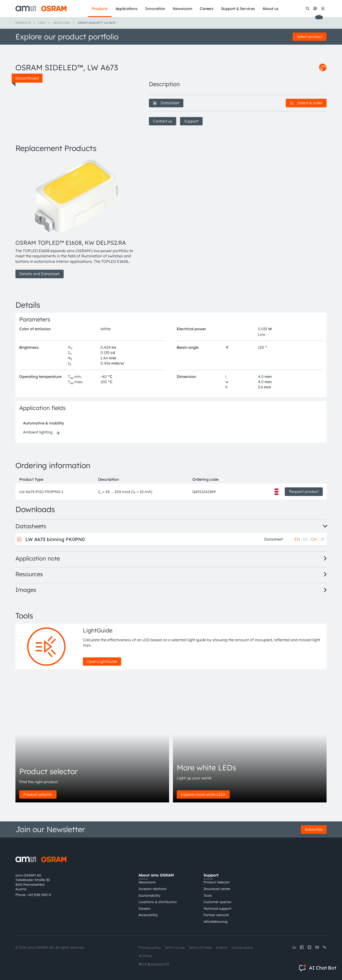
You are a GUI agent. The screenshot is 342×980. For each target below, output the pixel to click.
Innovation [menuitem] (155, 9)
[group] (76, 218)
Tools (208, 895)
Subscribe (314, 829)
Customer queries (217, 902)
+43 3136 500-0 (39, 895)
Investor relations (152, 889)
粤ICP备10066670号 (154, 964)
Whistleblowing (216, 922)
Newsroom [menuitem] (182, 9)
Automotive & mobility (43, 423)
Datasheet (166, 103)
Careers (145, 909)
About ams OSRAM (156, 875)
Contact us (163, 121)
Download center (217, 889)
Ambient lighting (38, 432)
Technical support (217, 909)
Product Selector (217, 882)
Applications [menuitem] (126, 9)
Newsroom (147, 882)
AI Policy (145, 956)
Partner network (216, 915)
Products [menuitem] (100, 9)
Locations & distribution (158, 902)
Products (23, 23)
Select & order (306, 103)
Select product (310, 37)
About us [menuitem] (270, 9)
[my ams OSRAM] (323, 9)
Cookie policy (242, 947)
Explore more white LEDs (203, 794)
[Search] (308, 9)
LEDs (42, 23)
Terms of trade (200, 947)
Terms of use (175, 947)
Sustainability (149, 895)
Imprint (222, 947)
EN (297, 539)
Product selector (38, 794)
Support (191, 121)
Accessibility (148, 915)
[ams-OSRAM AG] (41, 9)
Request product (304, 491)
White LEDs (62, 23)
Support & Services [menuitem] (238, 9)
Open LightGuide (102, 661)
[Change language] (315, 9)
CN (314, 539)
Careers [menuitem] (207, 9)
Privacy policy (150, 947)
